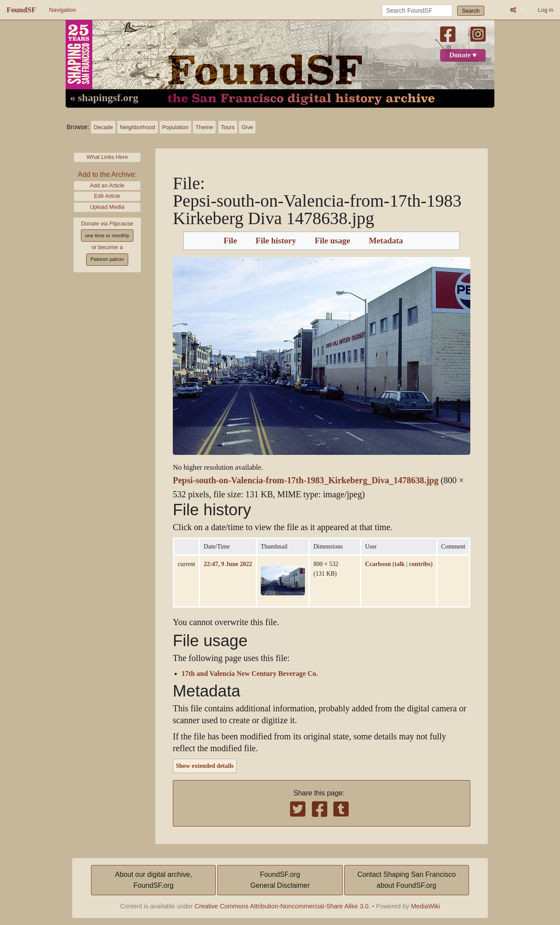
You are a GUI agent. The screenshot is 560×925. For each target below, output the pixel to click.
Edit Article (107, 196)
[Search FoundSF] (417, 11)
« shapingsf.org (104, 98)
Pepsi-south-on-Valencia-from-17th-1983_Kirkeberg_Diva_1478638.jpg (306, 480)
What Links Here (107, 157)
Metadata (386, 241)
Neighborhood (137, 127)
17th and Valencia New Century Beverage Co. (250, 674)
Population (175, 127)
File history (276, 241)
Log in (546, 10)
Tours (228, 127)
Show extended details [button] (205, 766)
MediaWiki (425, 906)
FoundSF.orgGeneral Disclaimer (280, 880)
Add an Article (107, 185)
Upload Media (107, 207)
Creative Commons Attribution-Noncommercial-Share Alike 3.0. (283, 906)
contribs (420, 564)
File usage (332, 241)
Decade (103, 127)
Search (471, 11)
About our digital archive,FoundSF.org (154, 880)
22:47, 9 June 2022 (228, 564)
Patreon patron (107, 259)
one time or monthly (107, 236)
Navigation (62, 10)
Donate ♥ (463, 55)
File (230, 241)
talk (400, 564)
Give (247, 127)
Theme (204, 127)
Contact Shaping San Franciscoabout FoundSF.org (407, 880)
